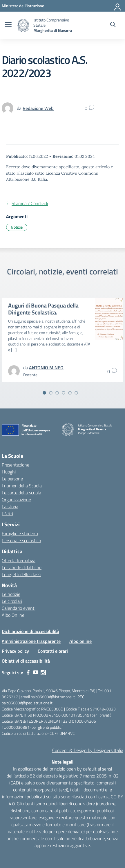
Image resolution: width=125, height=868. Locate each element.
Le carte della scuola (21, 493)
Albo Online (13, 615)
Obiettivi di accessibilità (26, 661)
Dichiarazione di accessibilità (30, 631)
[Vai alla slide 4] (64, 393)
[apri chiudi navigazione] (8, 25)
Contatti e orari (53, 651)
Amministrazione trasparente (31, 641)
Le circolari (12, 601)
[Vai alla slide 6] (76, 393)
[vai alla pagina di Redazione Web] (38, 108)
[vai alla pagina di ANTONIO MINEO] (46, 368)
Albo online (80, 641)
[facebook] (28, 672)
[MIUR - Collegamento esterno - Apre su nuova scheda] (23, 6)
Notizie (17, 227)
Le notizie (11, 594)
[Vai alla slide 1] (44, 393)
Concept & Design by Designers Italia (88, 750)
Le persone (12, 479)
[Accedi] (118, 6)
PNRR (8, 513)
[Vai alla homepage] (23, 25)
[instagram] (43, 672)
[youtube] (36, 672)
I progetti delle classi (21, 574)
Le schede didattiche (22, 567)
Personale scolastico (21, 540)
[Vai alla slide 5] (70, 393)
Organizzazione (16, 500)
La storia (10, 507)
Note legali (62, 762)
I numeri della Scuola (22, 486)
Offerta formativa (19, 560)
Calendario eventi (19, 608)
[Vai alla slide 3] (57, 393)
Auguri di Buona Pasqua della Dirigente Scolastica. (43, 309)
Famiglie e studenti (20, 534)
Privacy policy (15, 651)
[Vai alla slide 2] (51, 393)
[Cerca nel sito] (113, 25)
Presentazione (16, 465)
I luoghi (9, 472)
